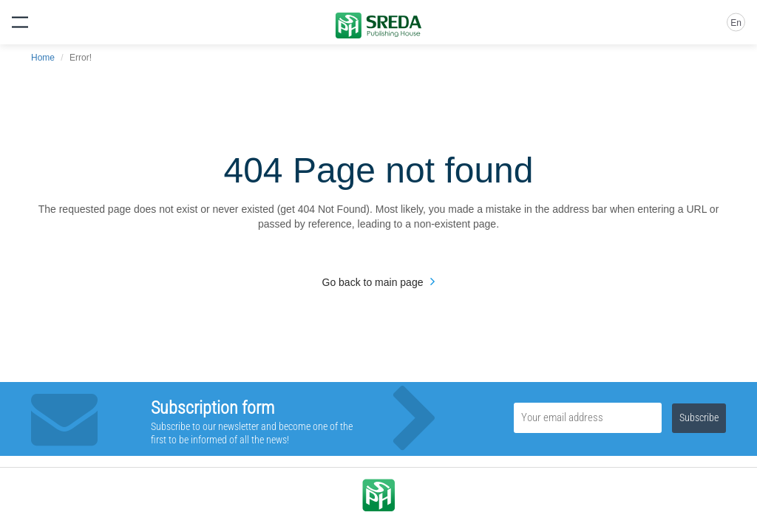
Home (43, 58)
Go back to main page (373, 282)
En (736, 23)
